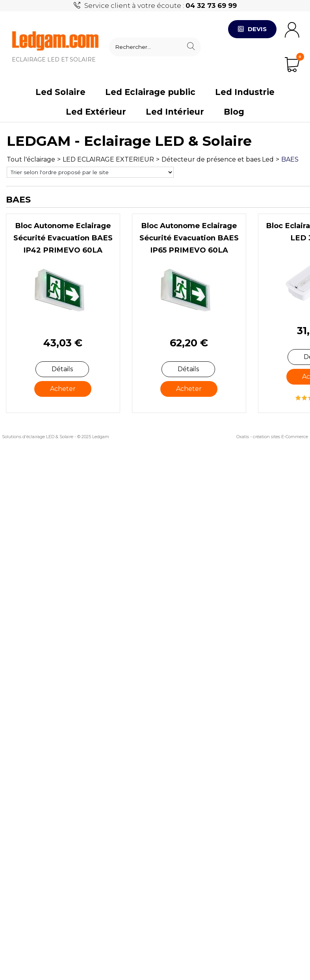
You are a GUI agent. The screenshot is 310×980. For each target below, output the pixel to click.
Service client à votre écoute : (161, 6)
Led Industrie (245, 92)
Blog (234, 112)
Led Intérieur (175, 112)
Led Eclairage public (150, 92)
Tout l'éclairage (31, 159)
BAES (290, 159)
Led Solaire (60, 92)
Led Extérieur (96, 112)
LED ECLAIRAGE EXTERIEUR (108, 159)
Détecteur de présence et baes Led (218, 159)
